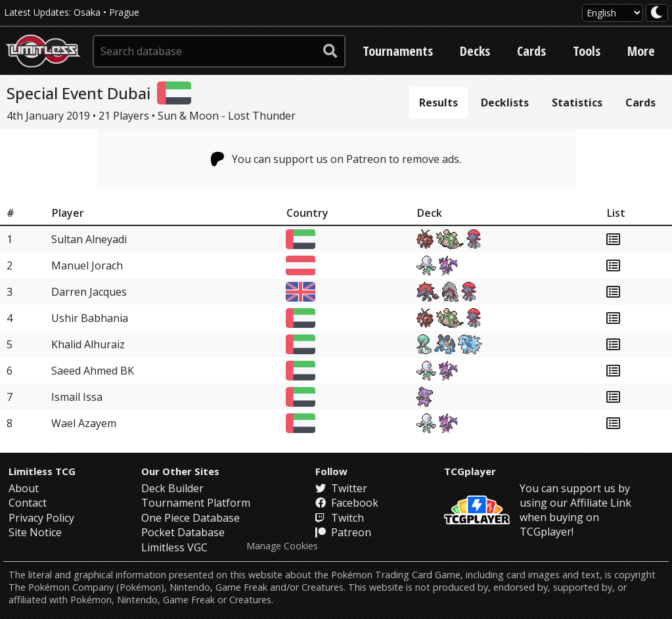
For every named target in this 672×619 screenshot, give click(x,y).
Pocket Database (183, 532)
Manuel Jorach (87, 265)
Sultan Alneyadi (89, 239)
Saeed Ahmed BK (93, 371)
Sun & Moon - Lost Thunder (227, 116)
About (24, 488)
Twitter (341, 488)
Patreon (343, 532)
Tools (587, 51)
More (641, 51)
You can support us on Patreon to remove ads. (336, 159)
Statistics (577, 103)
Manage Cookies (282, 546)
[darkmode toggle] (657, 13)
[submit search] (330, 51)
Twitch (340, 518)
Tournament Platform (196, 503)
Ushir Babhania (90, 318)
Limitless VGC (174, 547)
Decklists (505, 103)
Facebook (347, 503)
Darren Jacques (89, 292)
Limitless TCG (42, 471)
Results (438, 103)
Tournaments (398, 51)
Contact (28, 503)
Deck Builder (172, 488)
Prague (124, 12)
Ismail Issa (77, 397)
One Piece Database (190, 518)
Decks (475, 51)
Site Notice (35, 532)
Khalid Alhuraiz (88, 344)
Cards (531, 51)
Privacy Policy (41, 518)
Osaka (87, 12)
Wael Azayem (84, 423)
